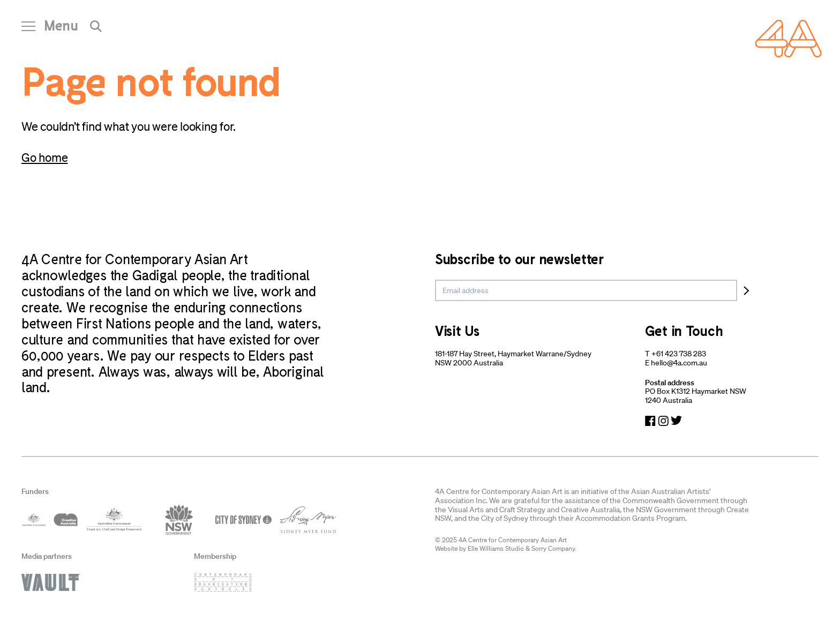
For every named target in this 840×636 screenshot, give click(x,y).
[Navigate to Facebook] (650, 421)
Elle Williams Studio (496, 548)
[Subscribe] (747, 290)
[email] (586, 290)
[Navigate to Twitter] (676, 421)
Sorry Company (553, 548)
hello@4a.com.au (679, 363)
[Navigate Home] (788, 39)
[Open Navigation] (50, 29)
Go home (44, 157)
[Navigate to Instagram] (663, 421)
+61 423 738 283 (679, 354)
